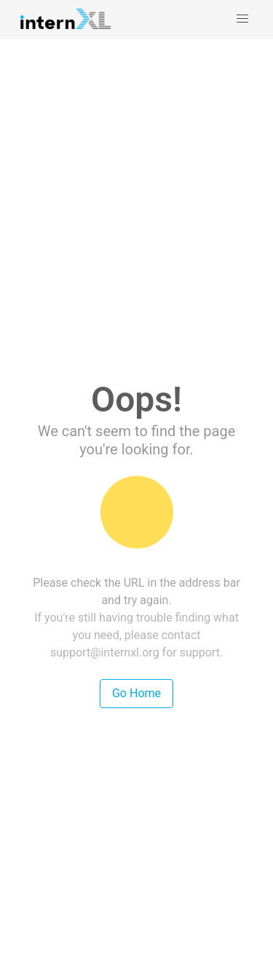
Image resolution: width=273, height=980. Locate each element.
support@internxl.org (105, 652)
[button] (242, 19)
